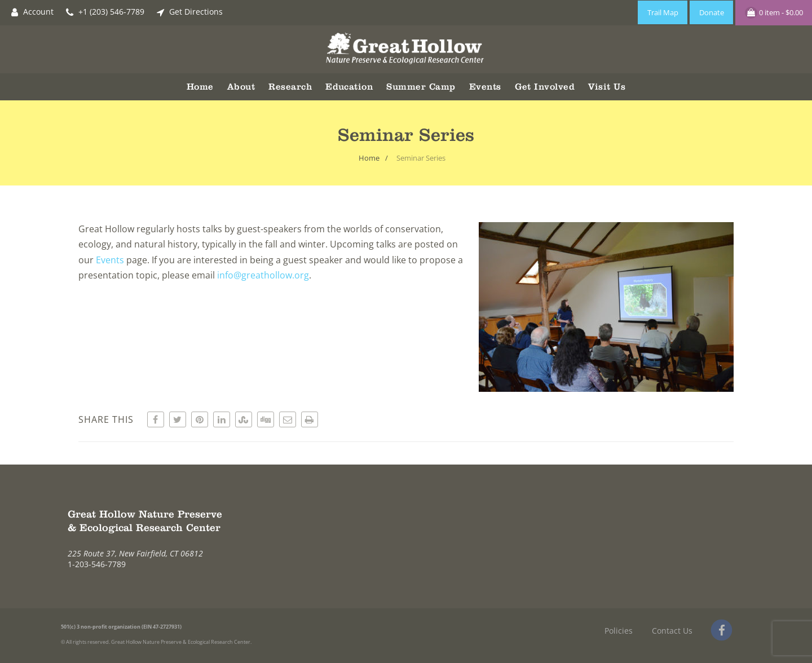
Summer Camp (421, 87)
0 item (774, 13)
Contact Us (672, 631)
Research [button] (290, 87)
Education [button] (349, 87)
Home (200, 87)
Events (110, 260)
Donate (712, 12)
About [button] (241, 87)
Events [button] (485, 87)
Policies (619, 631)
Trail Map (663, 12)
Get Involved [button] (545, 87)
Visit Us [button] (607, 87)
